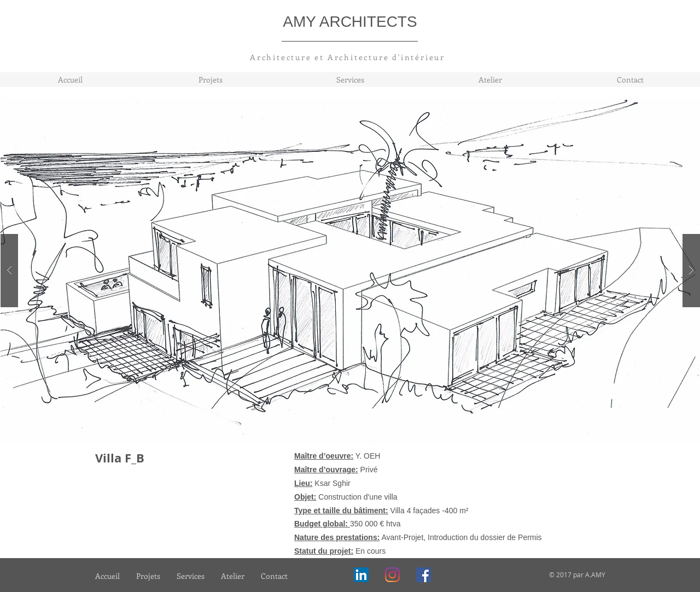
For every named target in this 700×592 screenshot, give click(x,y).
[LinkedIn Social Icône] (361, 575)
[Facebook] (424, 575)
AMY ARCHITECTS (350, 22)
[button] (351, 271)
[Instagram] (392, 575)
